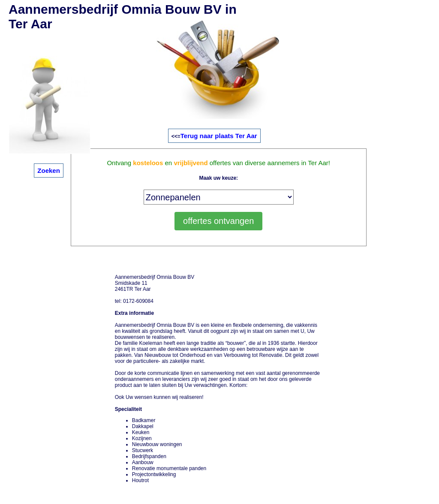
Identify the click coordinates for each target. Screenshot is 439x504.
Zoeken (49, 171)
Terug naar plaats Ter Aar (219, 136)
